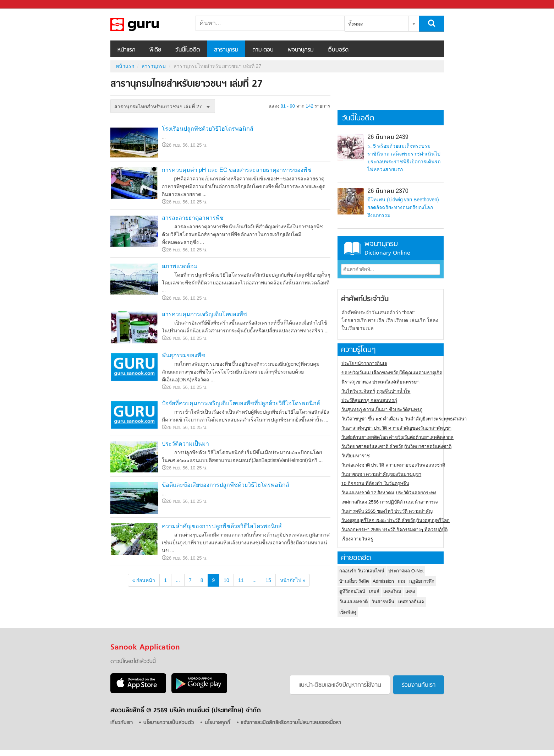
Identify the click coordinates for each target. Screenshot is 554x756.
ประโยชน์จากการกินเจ (364, 363)
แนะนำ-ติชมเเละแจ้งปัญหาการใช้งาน (340, 685)
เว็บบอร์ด (338, 50)
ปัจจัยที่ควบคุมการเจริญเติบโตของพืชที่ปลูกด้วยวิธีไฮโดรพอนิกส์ (241, 403)
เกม (402, 581)
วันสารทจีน (383, 602)
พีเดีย (155, 50)
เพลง (410, 591)
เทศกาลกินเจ (411, 602)
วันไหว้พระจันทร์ (358, 391)
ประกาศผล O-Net (406, 571)
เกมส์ (374, 591)
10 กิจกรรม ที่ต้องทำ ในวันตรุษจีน (375, 483)
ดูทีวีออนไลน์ (352, 591)
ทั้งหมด (356, 24)
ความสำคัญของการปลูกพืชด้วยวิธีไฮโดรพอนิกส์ (222, 526)
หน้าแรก (126, 50)
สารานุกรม (226, 50)
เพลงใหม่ (392, 591)
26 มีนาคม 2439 (388, 137)
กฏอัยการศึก (422, 581)
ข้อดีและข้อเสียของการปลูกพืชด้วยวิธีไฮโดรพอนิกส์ (226, 485)
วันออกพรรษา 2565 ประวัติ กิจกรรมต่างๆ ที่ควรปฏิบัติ (394, 530)
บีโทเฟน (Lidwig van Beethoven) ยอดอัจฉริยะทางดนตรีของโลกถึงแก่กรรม (403, 207)
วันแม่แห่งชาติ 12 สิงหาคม (368, 493)
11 (241, 580)
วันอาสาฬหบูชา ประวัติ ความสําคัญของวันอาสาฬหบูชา (396, 428)
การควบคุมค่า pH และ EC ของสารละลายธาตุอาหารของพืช (237, 170)
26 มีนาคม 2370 (388, 191)
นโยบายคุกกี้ (218, 723)
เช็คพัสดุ (348, 612)
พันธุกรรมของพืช (183, 355)
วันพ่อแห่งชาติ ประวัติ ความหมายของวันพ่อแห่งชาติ (393, 465)
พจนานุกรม (301, 50)
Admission (383, 581)
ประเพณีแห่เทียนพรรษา (396, 382)
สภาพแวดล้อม (180, 266)
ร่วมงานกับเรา (419, 685)
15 (268, 580)
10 (226, 580)
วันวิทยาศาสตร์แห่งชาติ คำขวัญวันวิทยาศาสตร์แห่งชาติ (397, 447)
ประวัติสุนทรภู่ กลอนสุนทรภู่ (369, 400)
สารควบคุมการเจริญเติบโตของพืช (204, 314)
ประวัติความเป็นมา (185, 444)
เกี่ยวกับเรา (122, 723)
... (178, 580)
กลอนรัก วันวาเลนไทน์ (362, 571)
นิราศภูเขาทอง (356, 382)
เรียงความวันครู (357, 539)
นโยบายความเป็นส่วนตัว (169, 723)
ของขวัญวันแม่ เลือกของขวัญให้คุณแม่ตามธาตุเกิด (392, 373)
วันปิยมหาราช (356, 456)
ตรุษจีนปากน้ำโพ (394, 391)
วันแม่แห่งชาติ (353, 602)
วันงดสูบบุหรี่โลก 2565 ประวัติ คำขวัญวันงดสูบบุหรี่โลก (396, 520)
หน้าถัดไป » (293, 580)
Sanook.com (21, 4)
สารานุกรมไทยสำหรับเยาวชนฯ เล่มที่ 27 (148, 25)
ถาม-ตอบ (263, 50)
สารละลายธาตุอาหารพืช (193, 218)
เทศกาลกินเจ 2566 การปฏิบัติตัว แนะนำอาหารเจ (390, 502)
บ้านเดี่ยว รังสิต (354, 581)
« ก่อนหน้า (144, 580)
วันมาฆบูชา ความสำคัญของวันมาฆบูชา (382, 474)
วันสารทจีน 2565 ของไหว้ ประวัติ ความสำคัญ (387, 511)
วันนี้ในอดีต (188, 50)
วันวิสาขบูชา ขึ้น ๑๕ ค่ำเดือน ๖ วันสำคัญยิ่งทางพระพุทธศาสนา (404, 419)
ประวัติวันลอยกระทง (416, 493)
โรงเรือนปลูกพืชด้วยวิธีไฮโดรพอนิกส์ (208, 129)
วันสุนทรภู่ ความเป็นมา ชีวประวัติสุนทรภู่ (382, 410)
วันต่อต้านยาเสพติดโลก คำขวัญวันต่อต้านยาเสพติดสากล (398, 437)
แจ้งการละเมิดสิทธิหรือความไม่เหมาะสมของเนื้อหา (291, 723)
